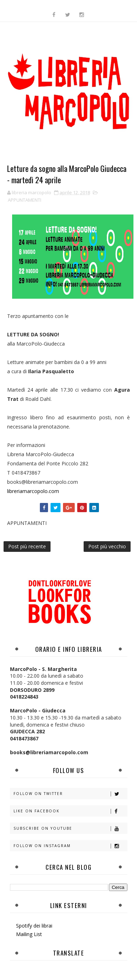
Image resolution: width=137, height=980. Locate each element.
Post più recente (27, 546)
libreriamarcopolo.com (33, 491)
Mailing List (29, 934)
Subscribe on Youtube (70, 828)
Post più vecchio (107, 546)
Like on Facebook (70, 811)
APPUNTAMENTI (25, 200)
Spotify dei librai (34, 926)
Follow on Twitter (70, 794)
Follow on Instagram (70, 846)
